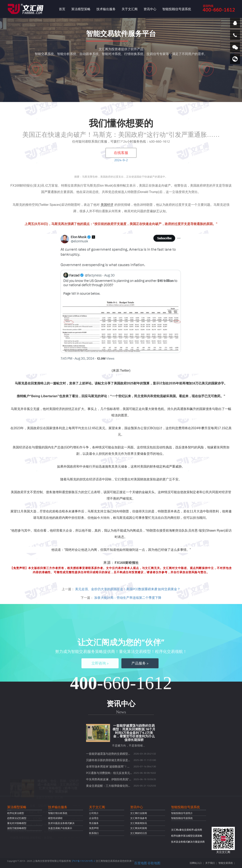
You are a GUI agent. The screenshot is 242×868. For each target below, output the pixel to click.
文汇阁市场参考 (139, 818)
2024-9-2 (121, 160)
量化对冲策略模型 (17, 823)
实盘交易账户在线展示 (60, 828)
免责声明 (94, 828)
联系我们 (94, 833)
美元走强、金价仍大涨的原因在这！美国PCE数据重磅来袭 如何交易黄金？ (128, 589)
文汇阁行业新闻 (139, 813)
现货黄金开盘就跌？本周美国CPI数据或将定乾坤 (40, 796)
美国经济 (107, 205)
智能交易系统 (226, 863)
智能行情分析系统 (58, 813)
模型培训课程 (55, 818)
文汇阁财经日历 (139, 833)
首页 (62, 9)
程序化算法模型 (16, 813)
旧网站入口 (196, 863)
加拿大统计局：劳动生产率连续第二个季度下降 (128, 598)
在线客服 (121, 153)
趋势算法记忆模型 (17, 818)
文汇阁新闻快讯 (139, 823)
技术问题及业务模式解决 (61, 823)
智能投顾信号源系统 (177, 9)
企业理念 (94, 818)
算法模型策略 (81, 9)
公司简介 (94, 813)
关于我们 (210, 863)
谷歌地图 (154, 863)
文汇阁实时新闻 (139, 828)
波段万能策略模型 (17, 828)
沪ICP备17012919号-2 (83, 861)
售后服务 (94, 823)
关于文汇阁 (130, 9)
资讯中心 (150, 9)
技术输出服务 (106, 9)
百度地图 (141, 863)
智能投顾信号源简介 (182, 813)
